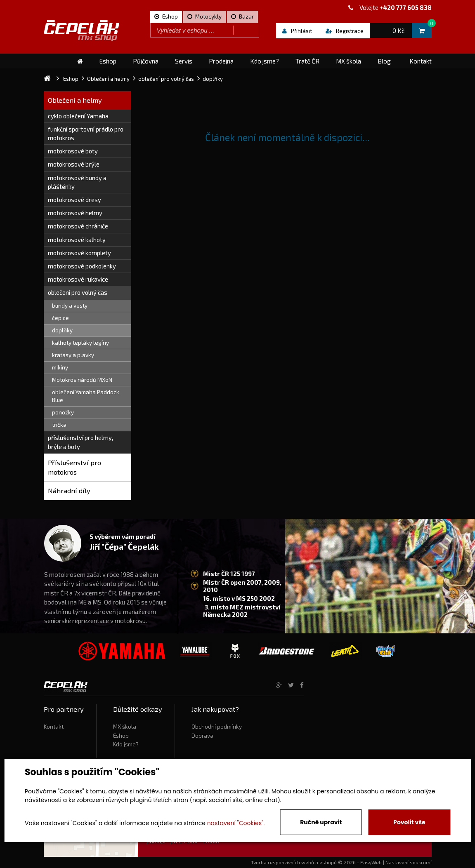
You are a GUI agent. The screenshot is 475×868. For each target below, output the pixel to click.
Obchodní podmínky (217, 727)
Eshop (121, 736)
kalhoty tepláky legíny (80, 343)
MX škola (125, 727)
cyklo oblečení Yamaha (78, 116)
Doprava (202, 736)
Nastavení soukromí (409, 862)
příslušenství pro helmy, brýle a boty (80, 442)
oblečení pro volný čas (78, 292)
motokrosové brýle (74, 164)
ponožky (63, 412)
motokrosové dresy (74, 200)
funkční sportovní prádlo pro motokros (86, 133)
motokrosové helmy (75, 213)
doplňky (62, 330)
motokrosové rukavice (78, 279)
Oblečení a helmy (75, 100)
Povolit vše (409, 822)
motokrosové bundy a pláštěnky (77, 182)
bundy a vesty (70, 306)
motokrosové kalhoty (77, 240)
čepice (60, 318)
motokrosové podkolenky (82, 266)
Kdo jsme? (126, 744)
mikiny (60, 367)
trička (59, 425)
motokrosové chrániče (78, 226)
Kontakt (54, 727)
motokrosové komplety (79, 253)
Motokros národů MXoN (82, 380)
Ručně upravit (321, 822)
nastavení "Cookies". (236, 823)
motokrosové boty (73, 151)
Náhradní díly (69, 490)
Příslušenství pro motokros (74, 467)
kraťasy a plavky (73, 355)
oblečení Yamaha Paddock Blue (86, 396)
